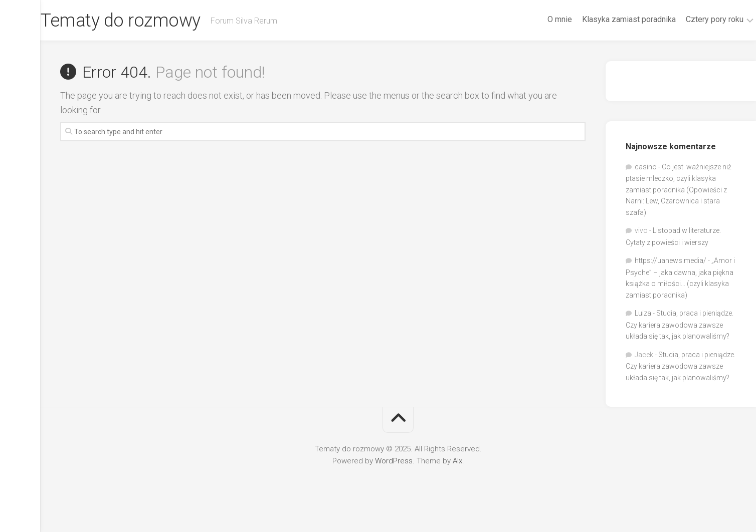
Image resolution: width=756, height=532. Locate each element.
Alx (457, 461)
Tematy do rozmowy (140, 21)
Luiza (643, 313)
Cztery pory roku (695, 19)
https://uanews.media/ (671, 260)
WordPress (394, 461)
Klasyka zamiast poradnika (609, 19)
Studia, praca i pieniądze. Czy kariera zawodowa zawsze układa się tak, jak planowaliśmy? (680, 325)
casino (646, 167)
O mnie (540, 19)
